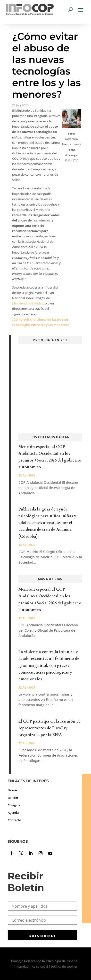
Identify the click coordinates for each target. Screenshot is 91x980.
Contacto (14, 820)
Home (12, 790)
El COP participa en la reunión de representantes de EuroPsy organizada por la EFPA (50, 728)
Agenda (13, 813)
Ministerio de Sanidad (28, 303)
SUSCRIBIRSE (42, 936)
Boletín (13, 798)
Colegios (14, 805)
